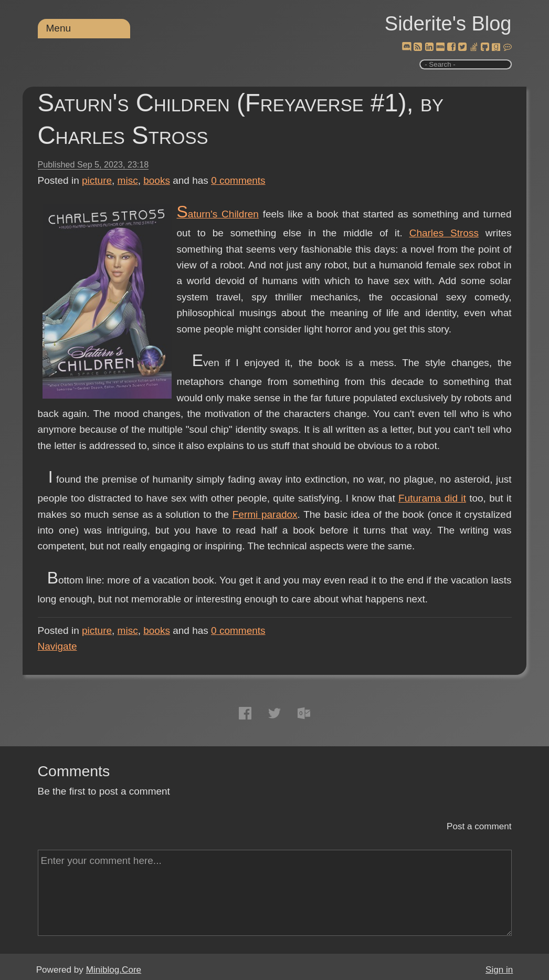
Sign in (499, 970)
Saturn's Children (218, 214)
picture (97, 180)
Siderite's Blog (448, 24)
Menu (59, 28)
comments (238, 180)
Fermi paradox (265, 514)
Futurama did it (432, 498)
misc (128, 180)
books (157, 180)
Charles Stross (444, 233)
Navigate (57, 646)
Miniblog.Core (114, 970)
